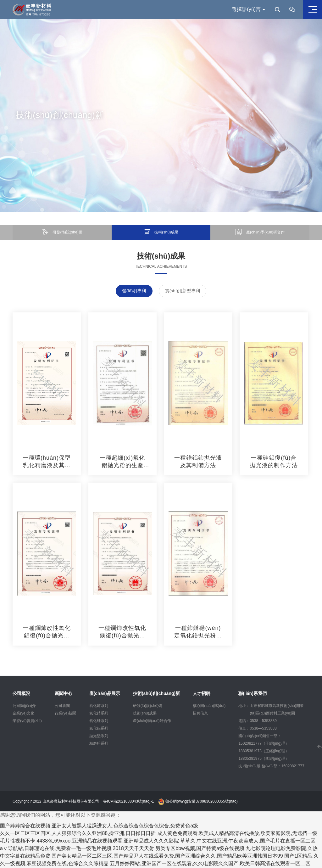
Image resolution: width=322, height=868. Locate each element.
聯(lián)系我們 (252, 694)
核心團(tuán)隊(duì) (209, 706)
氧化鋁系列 (99, 729)
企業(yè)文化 (23, 714)
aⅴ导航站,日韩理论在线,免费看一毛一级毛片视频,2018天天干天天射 (77, 849)
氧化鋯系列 (99, 714)
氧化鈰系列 (99, 706)
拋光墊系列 (99, 736)
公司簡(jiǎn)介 (24, 706)
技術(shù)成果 (145, 714)
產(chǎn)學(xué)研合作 (152, 721)
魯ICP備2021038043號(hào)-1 (128, 802)
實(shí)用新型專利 (183, 291)
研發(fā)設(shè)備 (148, 706)
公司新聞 (62, 706)
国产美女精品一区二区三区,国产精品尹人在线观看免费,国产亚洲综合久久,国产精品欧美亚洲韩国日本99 (167, 857)
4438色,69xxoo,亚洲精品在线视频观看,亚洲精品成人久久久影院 (108, 841)
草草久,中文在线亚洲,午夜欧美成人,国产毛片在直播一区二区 (248, 841)
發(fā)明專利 (134, 291)
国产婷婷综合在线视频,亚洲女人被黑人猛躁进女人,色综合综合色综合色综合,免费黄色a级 (99, 826)
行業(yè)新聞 (66, 714)
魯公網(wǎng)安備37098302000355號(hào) (198, 802)
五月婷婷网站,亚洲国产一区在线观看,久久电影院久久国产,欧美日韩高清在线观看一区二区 (210, 864)
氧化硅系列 (99, 721)
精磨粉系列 (99, 744)
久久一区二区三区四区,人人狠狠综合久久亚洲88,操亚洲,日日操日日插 (78, 834)
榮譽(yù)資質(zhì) (27, 721)
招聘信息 (200, 714)
